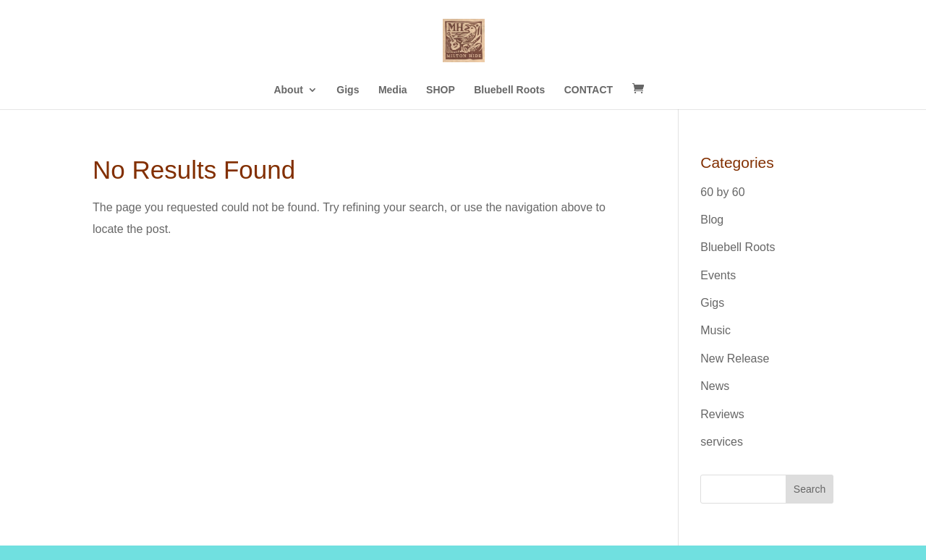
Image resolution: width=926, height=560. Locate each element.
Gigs (348, 90)
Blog (712, 220)
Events (718, 275)
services (722, 442)
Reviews (722, 414)
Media (393, 90)
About (288, 90)
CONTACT (589, 90)
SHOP (441, 90)
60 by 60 (722, 192)
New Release (735, 359)
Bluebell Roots (509, 90)
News (715, 386)
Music (715, 330)
